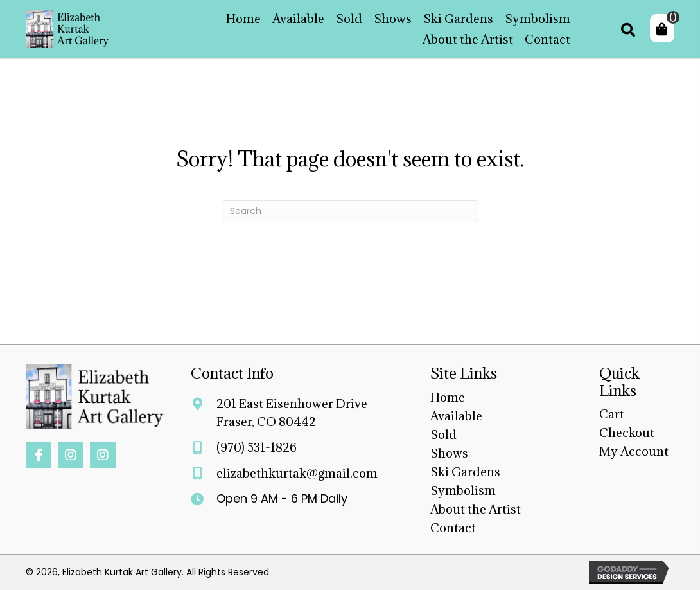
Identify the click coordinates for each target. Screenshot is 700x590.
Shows (449, 453)
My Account (634, 451)
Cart (612, 414)
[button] (39, 455)
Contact (453, 528)
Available (456, 416)
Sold (443, 434)
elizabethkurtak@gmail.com (297, 473)
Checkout (627, 433)
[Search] (350, 211)
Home (448, 397)
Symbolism (463, 490)
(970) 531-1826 (257, 447)
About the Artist (476, 509)
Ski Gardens (465, 472)
